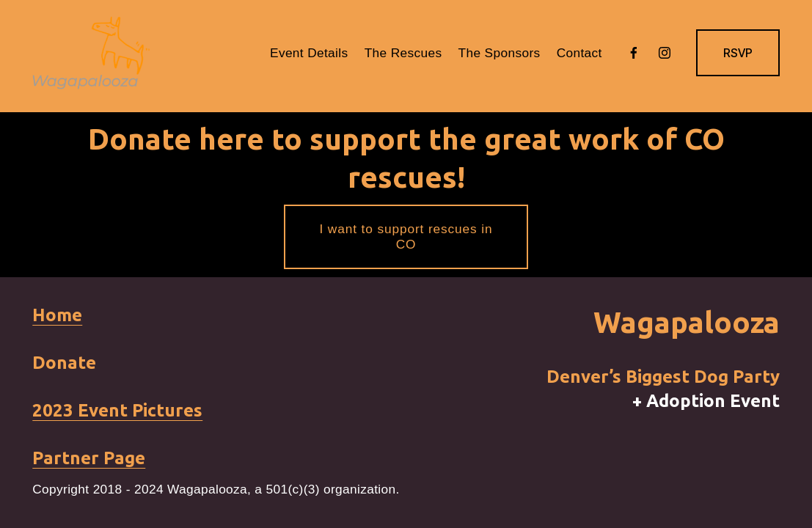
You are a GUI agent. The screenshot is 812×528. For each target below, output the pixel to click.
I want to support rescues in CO (406, 236)
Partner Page (89, 458)
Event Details (309, 53)
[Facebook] (634, 53)
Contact (579, 53)
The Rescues (403, 53)
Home (57, 315)
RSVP (738, 53)
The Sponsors (500, 53)
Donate (64, 363)
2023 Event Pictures (117, 410)
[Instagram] (665, 53)
